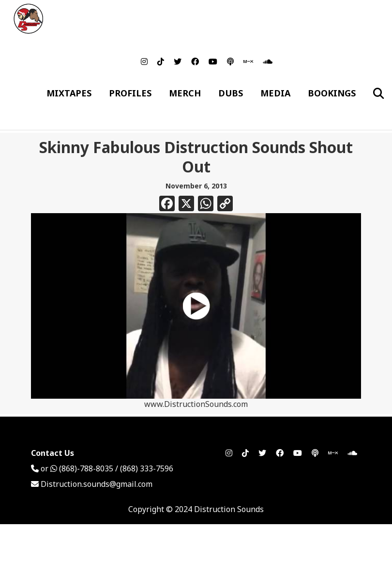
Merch (185, 93)
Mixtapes (69, 93)
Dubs (231, 93)
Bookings (332, 93)
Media (275, 93)
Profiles (130, 93)
